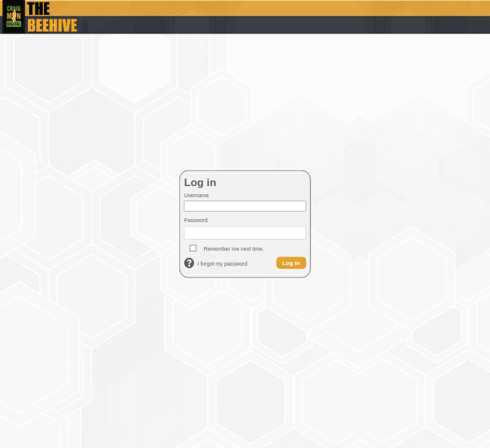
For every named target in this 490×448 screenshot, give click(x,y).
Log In (291, 262)
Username (196, 195)
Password (196, 220)
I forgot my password (223, 264)
